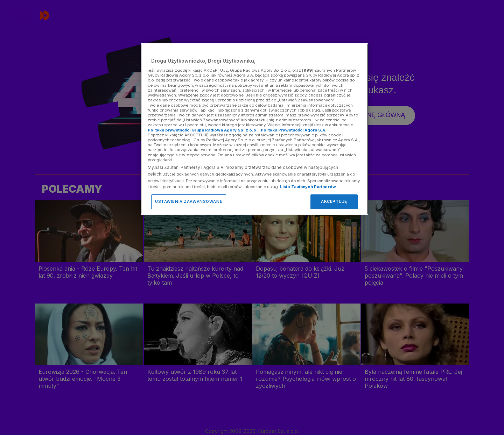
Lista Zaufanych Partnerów (308, 187)
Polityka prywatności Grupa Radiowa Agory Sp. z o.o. (203, 130)
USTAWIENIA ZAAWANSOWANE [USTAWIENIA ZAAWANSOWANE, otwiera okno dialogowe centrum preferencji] (189, 201)
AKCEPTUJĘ (334, 201)
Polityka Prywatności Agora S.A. (294, 130)
